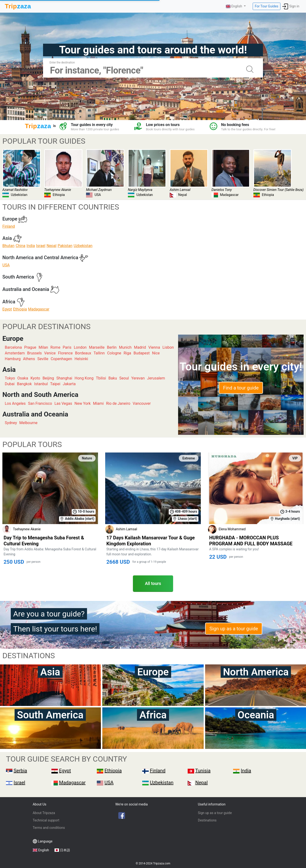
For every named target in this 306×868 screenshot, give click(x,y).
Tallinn (99, 353)
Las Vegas (63, 403)
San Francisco (40, 403)
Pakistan (65, 246)
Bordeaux (83, 353)
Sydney (11, 423)
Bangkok (24, 384)
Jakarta (69, 384)
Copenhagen (61, 359)
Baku (113, 378)
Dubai (10, 384)
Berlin (112, 347)
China (20, 246)
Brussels (34, 353)
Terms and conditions (49, 828)
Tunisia (203, 771)
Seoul (124, 378)
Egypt (7, 309)
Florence (65, 353)
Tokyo (10, 378)
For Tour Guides (267, 6)
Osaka (23, 378)
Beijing (48, 378)
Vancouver (142, 403)
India (31, 246)
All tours (153, 583)
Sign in (291, 6)
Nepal (52, 246)
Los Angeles (15, 403)
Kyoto (35, 378)
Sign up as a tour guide (234, 629)
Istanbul (41, 384)
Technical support (46, 820)
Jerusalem (156, 378)
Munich (125, 347)
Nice (156, 353)
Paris (67, 347)
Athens (29, 359)
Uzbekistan (83, 246)
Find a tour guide (241, 388)
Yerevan (138, 378)
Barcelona (13, 347)
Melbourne (28, 423)
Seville (43, 359)
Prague (30, 347)
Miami (98, 403)
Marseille (97, 347)
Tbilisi (101, 378)
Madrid (140, 347)
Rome (55, 347)
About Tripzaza (44, 813)
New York (83, 403)
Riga (127, 353)
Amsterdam (15, 353)
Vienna (154, 347)
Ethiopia (20, 309)
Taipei (55, 384)
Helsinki (81, 359)
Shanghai (64, 378)
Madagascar (39, 309)
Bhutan (8, 246)
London (80, 347)
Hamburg (13, 359)
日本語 (65, 850)
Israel (41, 246)
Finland (9, 226)
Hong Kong (84, 378)
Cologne (114, 353)
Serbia (20, 771)
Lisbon (168, 347)
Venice (50, 353)
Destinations (207, 820)
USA (6, 265)
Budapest (141, 353)
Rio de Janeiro (118, 403)
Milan (43, 347)
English (44, 850)
